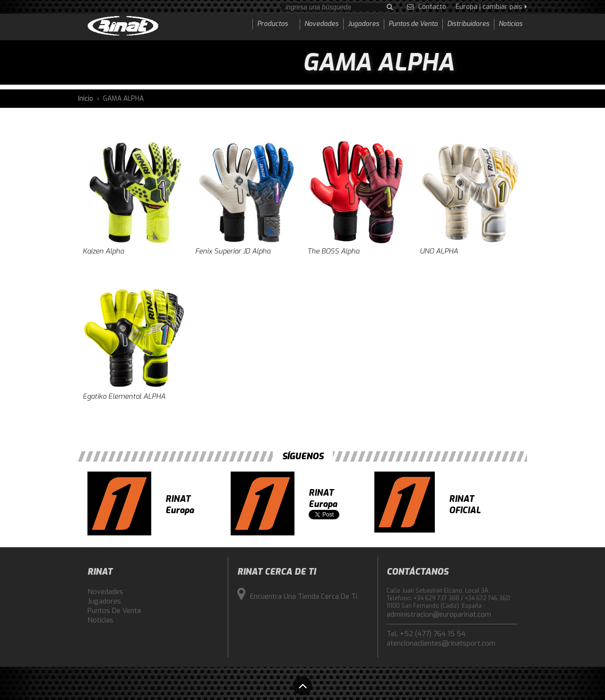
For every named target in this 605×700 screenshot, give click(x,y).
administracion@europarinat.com (439, 614)
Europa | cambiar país (491, 7)
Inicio (86, 99)
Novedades (105, 592)
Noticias (100, 620)
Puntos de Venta (114, 611)
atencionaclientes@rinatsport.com (441, 643)
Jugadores (104, 601)
